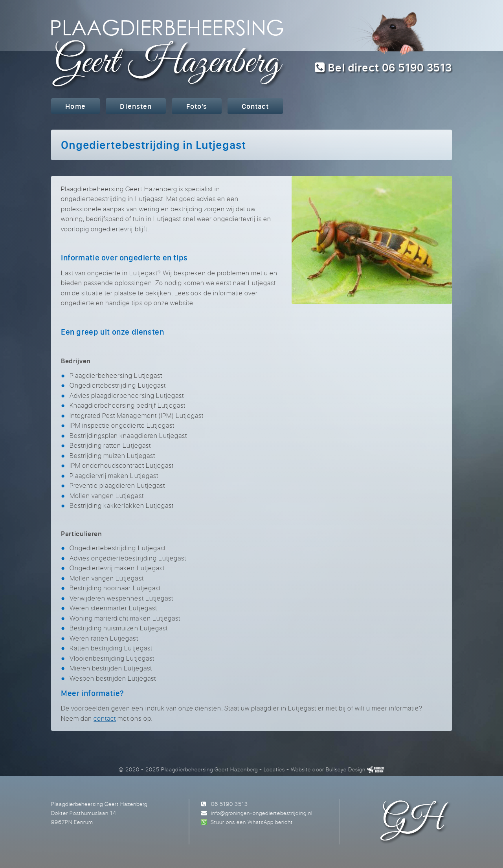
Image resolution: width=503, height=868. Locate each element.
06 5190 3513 (229, 804)
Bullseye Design (346, 769)
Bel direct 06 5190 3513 (383, 67)
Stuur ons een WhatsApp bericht (252, 822)
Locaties (274, 769)
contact (105, 718)
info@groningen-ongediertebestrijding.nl (262, 813)
